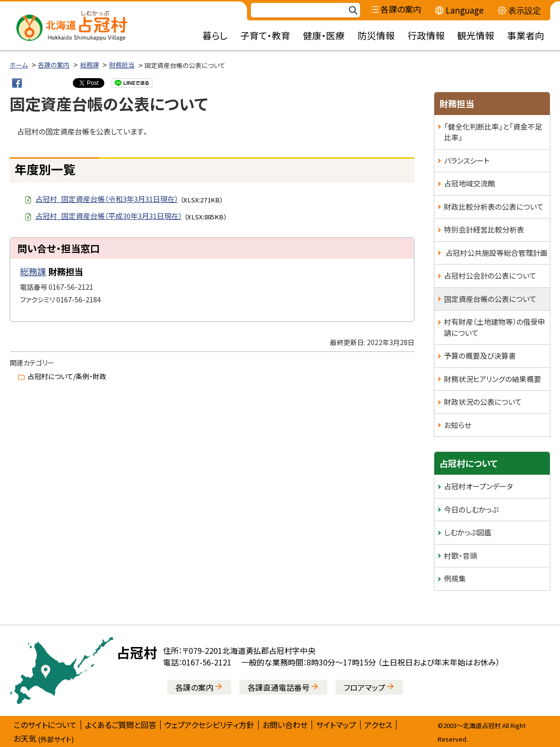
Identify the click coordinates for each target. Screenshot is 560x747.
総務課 (90, 65)
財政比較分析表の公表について (494, 207)
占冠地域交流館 (469, 183)
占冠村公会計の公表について (490, 275)
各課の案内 (54, 65)
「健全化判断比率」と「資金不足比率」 (493, 132)
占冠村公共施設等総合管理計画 (496, 253)
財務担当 (122, 65)
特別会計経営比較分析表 (484, 229)
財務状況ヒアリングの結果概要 (493, 379)
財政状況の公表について (483, 402)
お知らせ (458, 425)
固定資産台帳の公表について (490, 299)
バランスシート (467, 160)
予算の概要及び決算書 (480, 356)
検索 (353, 10)
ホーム (19, 65)
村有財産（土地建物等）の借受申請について (494, 327)
